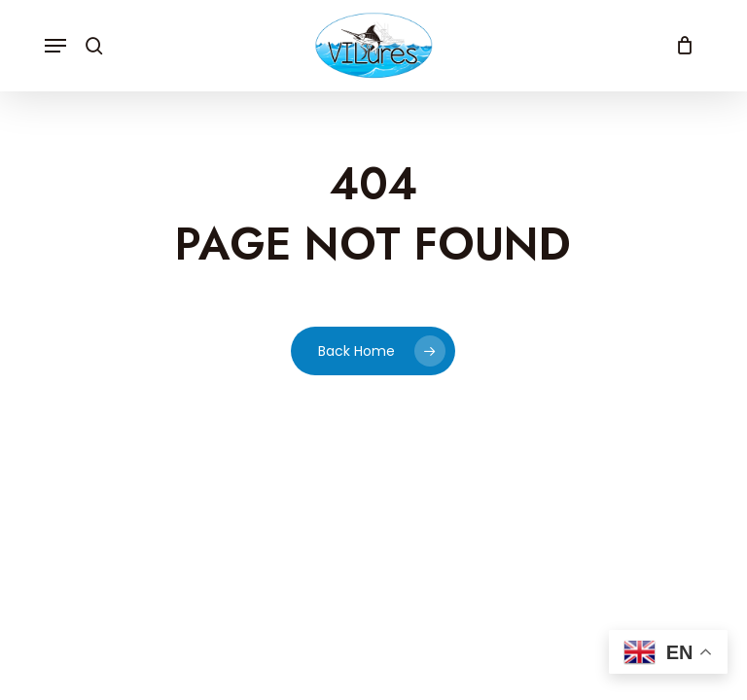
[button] (55, 46)
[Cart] (680, 46)
